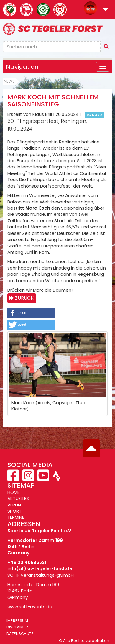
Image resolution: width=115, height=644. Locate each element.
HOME (13, 492)
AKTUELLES (18, 498)
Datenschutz (20, 634)
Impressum (17, 621)
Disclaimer (17, 627)
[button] (106, 10)
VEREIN (14, 505)
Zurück (24, 298)
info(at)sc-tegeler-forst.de (40, 569)
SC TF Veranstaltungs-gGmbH (41, 575)
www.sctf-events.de (30, 607)
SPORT (14, 511)
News (9, 81)
